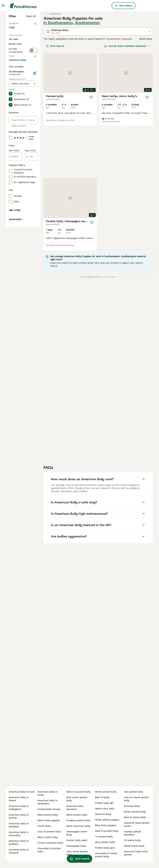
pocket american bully (50, 843)
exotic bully (44, 826)
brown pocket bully (135, 812)
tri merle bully (132, 840)
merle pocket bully (106, 792)
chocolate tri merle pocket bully (106, 855)
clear (33, 133)
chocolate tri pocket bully (49, 850)
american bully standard (75, 808)
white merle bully (134, 846)
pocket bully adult (77, 840)
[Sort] (127, 100)
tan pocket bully (133, 792)
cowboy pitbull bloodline (132, 833)
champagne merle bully (77, 833)
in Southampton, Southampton (72, 77)
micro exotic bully (48, 837)
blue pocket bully (105, 842)
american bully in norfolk (19, 816)
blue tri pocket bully (107, 831)
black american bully (78, 826)
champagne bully (76, 846)
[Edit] (35, 218)
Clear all (31, 70)
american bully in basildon (19, 842)
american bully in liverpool (19, 851)
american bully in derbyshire (47, 802)
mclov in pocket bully (78, 792)
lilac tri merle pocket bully (136, 799)
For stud (16, 114)
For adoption (19, 106)
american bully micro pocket (136, 853)
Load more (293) (28, 205)
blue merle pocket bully (77, 799)
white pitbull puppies (107, 820)
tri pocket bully (104, 837)
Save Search (55, 100)
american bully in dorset (19, 799)
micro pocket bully (77, 815)
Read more (146, 93)
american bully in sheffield (19, 825)
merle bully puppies (49, 820)
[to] (31, 301)
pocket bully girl (104, 803)
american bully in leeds (47, 793)
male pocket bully (48, 815)
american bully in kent (22, 792)
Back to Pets (16, 77)
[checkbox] (11, 150)
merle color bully (105, 809)
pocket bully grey (105, 848)
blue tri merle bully (135, 817)
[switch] (34, 126)
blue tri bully (102, 797)
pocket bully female (49, 809)
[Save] (91, 152)
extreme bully (132, 806)
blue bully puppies (106, 825)
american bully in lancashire (19, 834)
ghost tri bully (103, 814)
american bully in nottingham (19, 808)
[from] (15, 301)
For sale (16, 99)
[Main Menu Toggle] (3, 6)
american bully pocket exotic (137, 824)
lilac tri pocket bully (49, 832)
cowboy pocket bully (78, 820)
